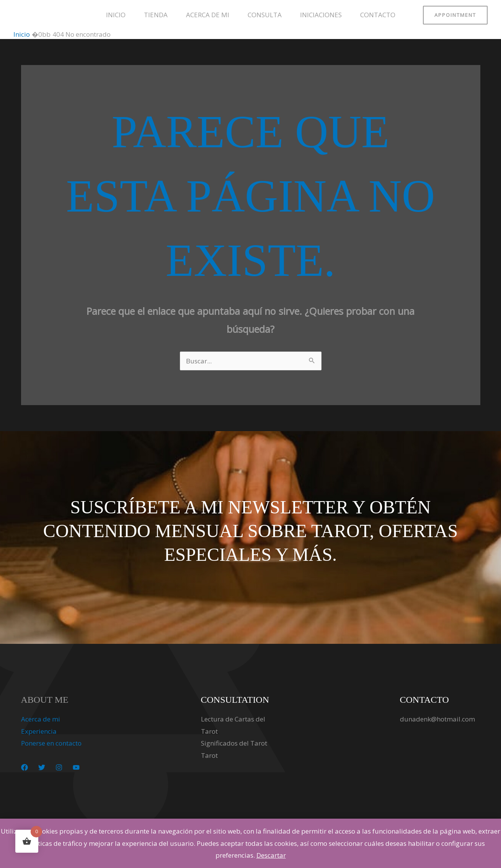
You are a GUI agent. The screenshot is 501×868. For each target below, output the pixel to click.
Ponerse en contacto (51, 743)
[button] (455, 15)
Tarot (209, 755)
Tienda (156, 15)
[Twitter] (42, 767)
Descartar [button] (271, 855)
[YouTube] (76, 767)
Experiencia (39, 731)
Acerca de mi (208, 15)
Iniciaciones (321, 15)
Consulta (265, 15)
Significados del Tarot (234, 743)
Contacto (378, 15)
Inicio (116, 15)
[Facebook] (24, 767)
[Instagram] (59, 767)
